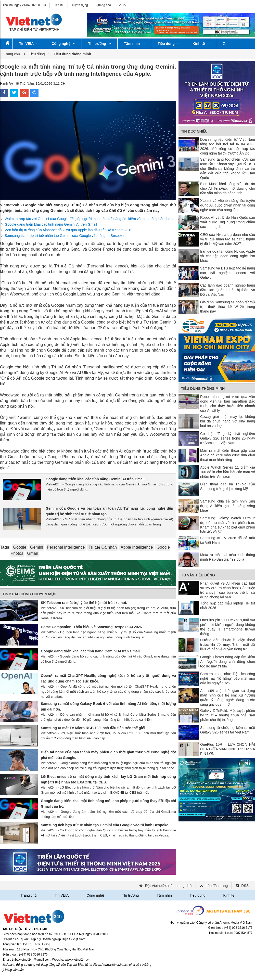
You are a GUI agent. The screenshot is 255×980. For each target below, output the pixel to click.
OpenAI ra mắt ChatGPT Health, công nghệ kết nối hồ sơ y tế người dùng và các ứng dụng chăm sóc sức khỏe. (108, 678)
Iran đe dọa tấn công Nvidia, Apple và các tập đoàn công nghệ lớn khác (228, 256)
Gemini (37, 547)
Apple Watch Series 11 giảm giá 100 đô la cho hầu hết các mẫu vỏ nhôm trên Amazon (228, 472)
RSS (245, 886)
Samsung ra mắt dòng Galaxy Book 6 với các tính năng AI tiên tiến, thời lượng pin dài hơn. (108, 706)
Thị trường (100, 44)
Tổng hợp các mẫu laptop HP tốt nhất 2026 (228, 605)
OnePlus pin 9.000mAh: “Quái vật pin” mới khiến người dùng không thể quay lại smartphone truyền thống (228, 627)
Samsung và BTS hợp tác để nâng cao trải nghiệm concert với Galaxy (228, 273)
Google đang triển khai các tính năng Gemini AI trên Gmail (51, 224)
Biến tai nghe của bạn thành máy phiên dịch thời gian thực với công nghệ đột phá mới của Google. (108, 755)
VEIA (122, 5)
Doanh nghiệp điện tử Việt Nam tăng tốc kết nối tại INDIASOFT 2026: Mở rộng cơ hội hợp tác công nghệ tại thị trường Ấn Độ (228, 146)
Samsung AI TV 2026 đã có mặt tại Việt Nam (228, 540)
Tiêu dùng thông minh (203, 389)
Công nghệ (63, 44)
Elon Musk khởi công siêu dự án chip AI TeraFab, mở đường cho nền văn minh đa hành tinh (228, 188)
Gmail (32, 553)
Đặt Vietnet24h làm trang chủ (168, 886)
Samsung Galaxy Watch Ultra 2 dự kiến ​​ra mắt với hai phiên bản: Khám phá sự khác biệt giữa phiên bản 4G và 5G (228, 525)
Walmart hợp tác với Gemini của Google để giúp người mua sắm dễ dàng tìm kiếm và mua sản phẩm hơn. (89, 219)
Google (20, 547)
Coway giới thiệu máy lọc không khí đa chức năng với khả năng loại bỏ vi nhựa (228, 421)
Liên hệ (59, 5)
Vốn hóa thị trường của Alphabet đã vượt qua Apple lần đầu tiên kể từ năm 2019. (69, 230)
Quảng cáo (103, 5)
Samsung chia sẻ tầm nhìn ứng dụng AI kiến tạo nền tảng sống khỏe (228, 506)
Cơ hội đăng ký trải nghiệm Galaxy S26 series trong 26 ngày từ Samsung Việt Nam (228, 438)
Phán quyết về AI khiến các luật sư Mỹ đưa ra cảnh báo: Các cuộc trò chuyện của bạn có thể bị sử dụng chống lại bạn (228, 590)
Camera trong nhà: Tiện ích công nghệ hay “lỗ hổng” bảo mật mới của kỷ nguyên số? (228, 678)
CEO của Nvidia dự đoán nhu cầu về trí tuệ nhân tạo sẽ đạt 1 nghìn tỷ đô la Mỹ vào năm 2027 (228, 239)
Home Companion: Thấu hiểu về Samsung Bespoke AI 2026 (91, 627)
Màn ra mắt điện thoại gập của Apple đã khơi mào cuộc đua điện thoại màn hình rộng (228, 455)
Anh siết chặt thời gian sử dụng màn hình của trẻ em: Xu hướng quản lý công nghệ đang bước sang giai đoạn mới (228, 698)
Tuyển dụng (80, 5)
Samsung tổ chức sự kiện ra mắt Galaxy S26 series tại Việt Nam (228, 730)
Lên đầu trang (217, 886)
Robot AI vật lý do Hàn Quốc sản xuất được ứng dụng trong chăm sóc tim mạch (228, 222)
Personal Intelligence (66, 547)
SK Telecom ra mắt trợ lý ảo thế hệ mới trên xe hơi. (84, 603)
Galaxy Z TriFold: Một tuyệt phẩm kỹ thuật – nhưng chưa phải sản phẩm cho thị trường (228, 715)
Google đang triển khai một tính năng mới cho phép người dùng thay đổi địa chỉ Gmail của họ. (108, 804)
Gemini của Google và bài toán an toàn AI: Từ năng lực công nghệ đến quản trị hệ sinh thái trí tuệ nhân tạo (109, 511)
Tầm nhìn (134, 44)
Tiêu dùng (169, 44)
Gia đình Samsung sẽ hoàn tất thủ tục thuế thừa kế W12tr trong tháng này (228, 307)
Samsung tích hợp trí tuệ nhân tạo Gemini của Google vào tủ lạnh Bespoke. (65, 236)
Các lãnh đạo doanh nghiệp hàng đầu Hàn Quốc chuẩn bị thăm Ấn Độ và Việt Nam (228, 290)
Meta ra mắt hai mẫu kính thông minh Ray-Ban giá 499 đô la (228, 557)
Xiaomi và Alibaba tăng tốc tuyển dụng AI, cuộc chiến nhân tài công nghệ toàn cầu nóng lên (228, 205)
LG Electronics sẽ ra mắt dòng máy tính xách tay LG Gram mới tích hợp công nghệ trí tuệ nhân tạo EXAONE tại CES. (108, 779)
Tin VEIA (29, 44)
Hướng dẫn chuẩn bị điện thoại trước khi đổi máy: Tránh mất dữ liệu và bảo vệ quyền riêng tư (228, 644)
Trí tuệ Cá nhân (103, 547)
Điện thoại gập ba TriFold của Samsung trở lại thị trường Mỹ (228, 486)
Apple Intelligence (137, 547)
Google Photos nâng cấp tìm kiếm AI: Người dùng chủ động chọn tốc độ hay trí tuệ (228, 662)
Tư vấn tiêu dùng (198, 575)
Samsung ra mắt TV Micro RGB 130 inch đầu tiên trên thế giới (93, 728)
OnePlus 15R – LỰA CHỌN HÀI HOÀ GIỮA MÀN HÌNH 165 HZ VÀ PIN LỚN (228, 749)
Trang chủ (12, 54)
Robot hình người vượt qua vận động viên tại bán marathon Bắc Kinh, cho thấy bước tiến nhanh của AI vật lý (228, 404)
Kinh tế (201, 44)
